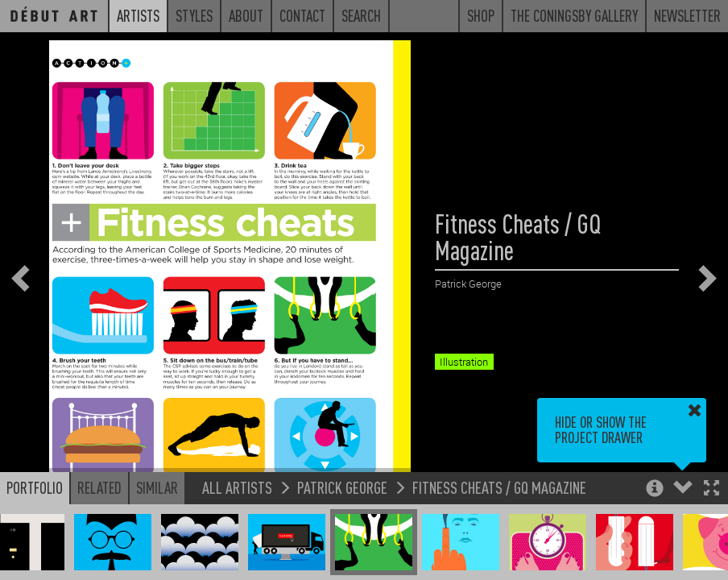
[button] (711, 489)
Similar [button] (157, 487)
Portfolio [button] (35, 487)
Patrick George (342, 487)
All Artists (237, 487)
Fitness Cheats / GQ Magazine (499, 487)
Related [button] (99, 487)
